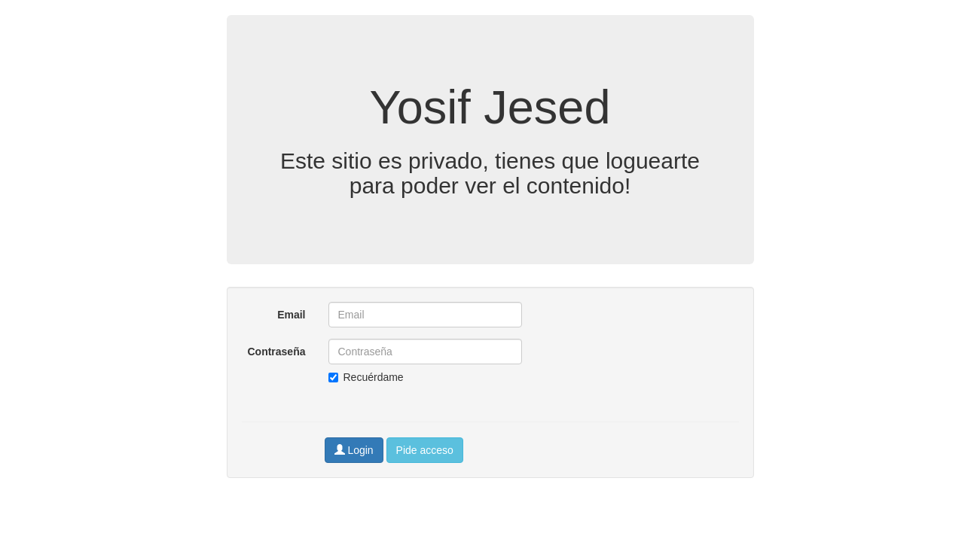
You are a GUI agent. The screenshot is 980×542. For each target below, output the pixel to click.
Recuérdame (366, 377)
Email (291, 315)
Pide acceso (425, 450)
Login (354, 450)
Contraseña (276, 352)
